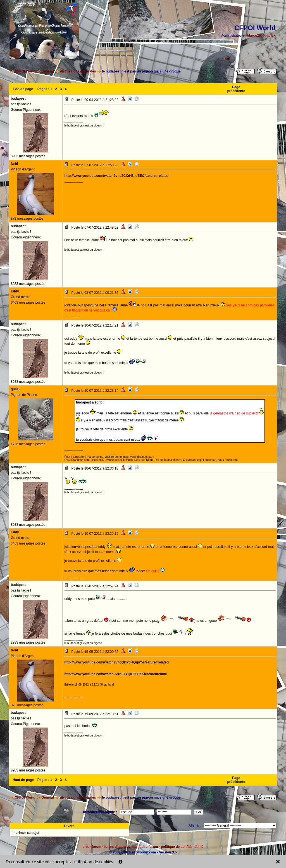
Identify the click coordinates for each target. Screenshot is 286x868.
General (48, 71)
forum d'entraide (117, 847)
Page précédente (236, 89)
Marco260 (255, 36)
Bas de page (23, 89)
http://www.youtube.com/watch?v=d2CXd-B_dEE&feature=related (116, 176)
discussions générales (78, 71)
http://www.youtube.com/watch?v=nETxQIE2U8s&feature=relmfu (116, 674)
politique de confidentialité (182, 847)
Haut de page (23, 780)
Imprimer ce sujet (25, 833)
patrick (270, 36)
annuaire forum (146, 847)
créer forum (92, 847)
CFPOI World (25, 71)
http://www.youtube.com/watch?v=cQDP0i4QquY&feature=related (116, 662)
